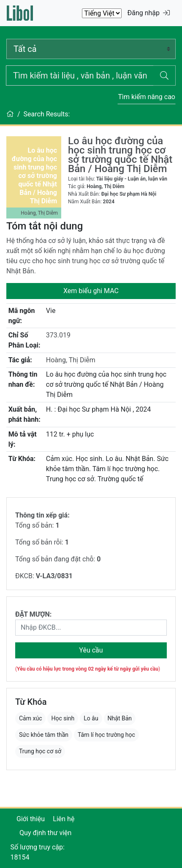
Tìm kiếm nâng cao (147, 97)
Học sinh (63, 718)
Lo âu (91, 718)
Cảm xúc (30, 718)
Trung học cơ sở (40, 751)
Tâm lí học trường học (106, 735)
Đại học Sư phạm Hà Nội (129, 194)
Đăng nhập (148, 13)
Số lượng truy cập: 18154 (38, 852)
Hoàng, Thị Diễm (105, 186)
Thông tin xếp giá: (42, 515)
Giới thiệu (31, 819)
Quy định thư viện (45, 833)
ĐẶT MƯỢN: (33, 614)
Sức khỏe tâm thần (44, 735)
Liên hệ (64, 819)
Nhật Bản (120, 718)
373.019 (58, 335)
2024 (109, 202)
